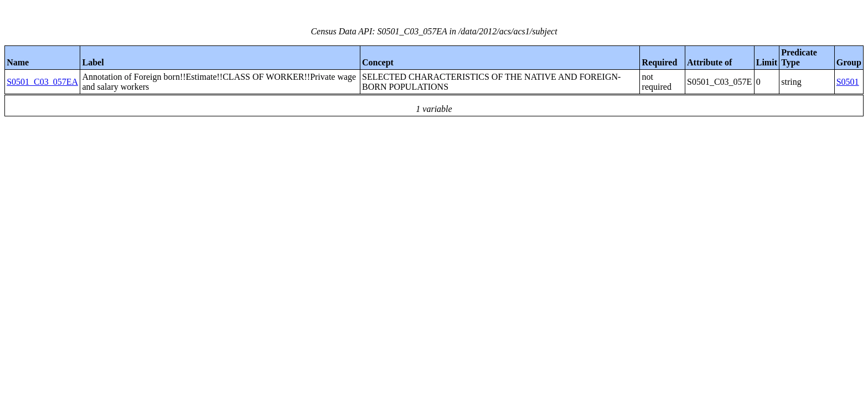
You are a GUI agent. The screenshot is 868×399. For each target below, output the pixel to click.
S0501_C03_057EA (42, 82)
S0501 (848, 82)
